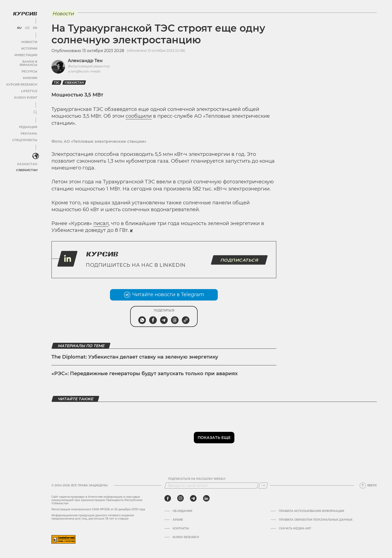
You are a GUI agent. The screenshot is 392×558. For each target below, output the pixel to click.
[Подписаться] (263, 486)
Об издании (182, 511)
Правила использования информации (311, 511)
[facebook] (168, 498)
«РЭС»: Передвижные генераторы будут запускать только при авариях (145, 374)
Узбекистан (27, 166)
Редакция (29, 123)
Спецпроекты (25, 136)
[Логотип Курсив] (24, 13)
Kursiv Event (26, 94)
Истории (30, 48)
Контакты (181, 529)
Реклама (29, 130)
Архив (178, 520)
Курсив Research (23, 81)
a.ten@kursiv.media (84, 71)
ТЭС (57, 83)
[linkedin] (206, 498)
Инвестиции (27, 54)
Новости (30, 41)
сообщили (139, 116)
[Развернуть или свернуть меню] (35, 108)
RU (19, 27)
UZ (27, 27)
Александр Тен (85, 61)
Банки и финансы (22, 61)
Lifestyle (29, 87)
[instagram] (180, 498)
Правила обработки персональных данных (316, 520)
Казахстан (28, 160)
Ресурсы (30, 67)
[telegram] (193, 498)
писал (101, 223)
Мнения (30, 74)
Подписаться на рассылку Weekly (197, 479)
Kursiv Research (186, 537)
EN (35, 27)
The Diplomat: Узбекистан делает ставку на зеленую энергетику (135, 357)
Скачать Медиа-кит (295, 529)
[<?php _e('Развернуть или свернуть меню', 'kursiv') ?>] (35, 152)
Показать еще (214, 438)
